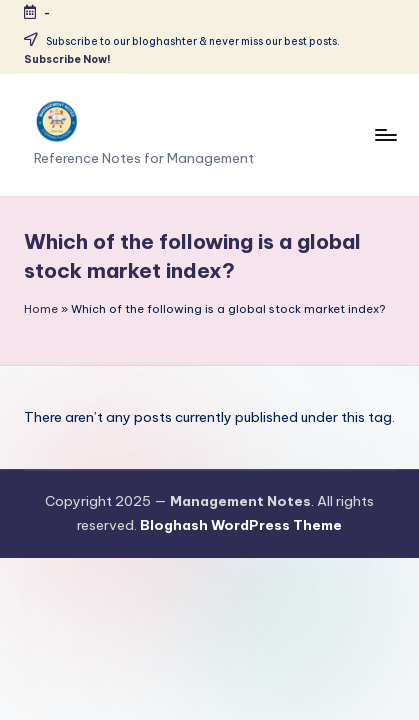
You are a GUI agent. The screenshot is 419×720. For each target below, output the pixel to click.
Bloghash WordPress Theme (241, 525)
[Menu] (385, 134)
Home (41, 309)
